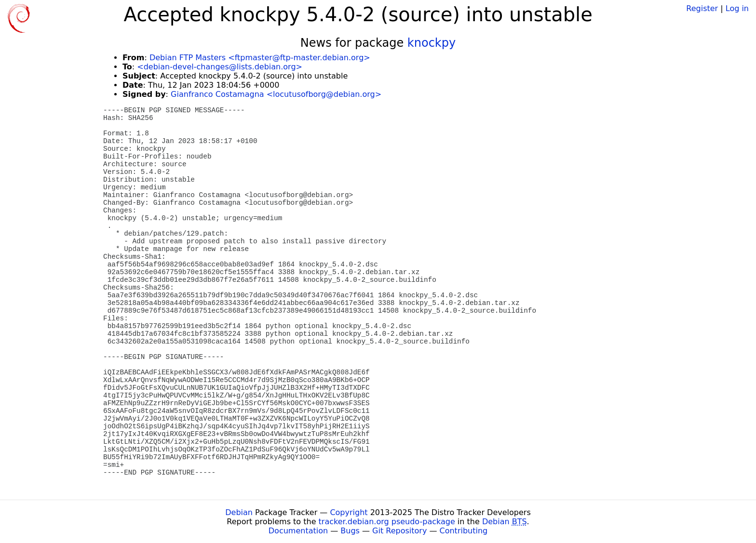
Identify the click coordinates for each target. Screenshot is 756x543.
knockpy (432, 43)
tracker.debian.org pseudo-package (387, 522)
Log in (737, 8)
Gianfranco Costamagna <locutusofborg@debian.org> (276, 94)
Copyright (349, 512)
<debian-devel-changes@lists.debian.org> (220, 67)
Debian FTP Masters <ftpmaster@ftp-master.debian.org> (260, 58)
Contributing (464, 531)
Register (702, 8)
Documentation (298, 531)
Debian (239, 512)
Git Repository (399, 531)
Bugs (350, 531)
